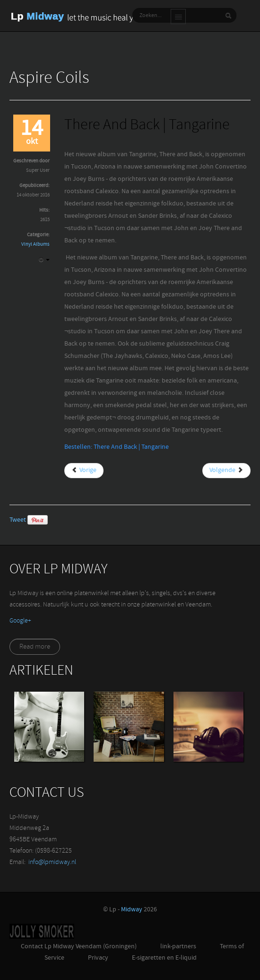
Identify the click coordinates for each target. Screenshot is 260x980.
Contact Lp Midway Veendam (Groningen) (79, 947)
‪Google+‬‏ (20, 621)
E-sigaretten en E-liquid (164, 958)
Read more (35, 647)
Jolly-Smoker (42, 931)
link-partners (178, 947)
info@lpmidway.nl (52, 862)
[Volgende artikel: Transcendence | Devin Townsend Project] (226, 471)
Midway (132, 910)
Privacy (98, 958)
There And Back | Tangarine (147, 126)
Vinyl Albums (35, 245)
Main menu (178, 17)
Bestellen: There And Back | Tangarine (117, 447)
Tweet (18, 520)
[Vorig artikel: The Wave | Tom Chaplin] (84, 471)
